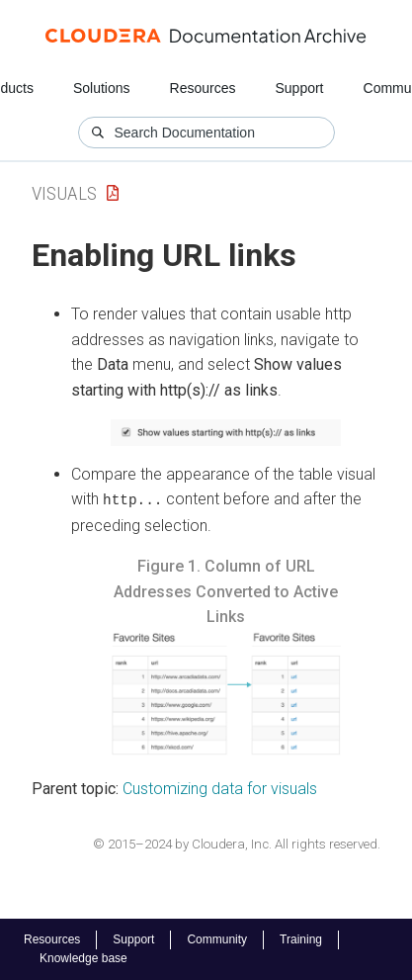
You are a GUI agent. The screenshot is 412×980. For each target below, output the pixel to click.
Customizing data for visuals (220, 789)
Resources (203, 88)
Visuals (64, 193)
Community (217, 939)
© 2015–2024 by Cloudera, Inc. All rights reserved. (237, 843)
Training (301, 939)
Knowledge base (83, 958)
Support (299, 88)
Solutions (102, 88)
